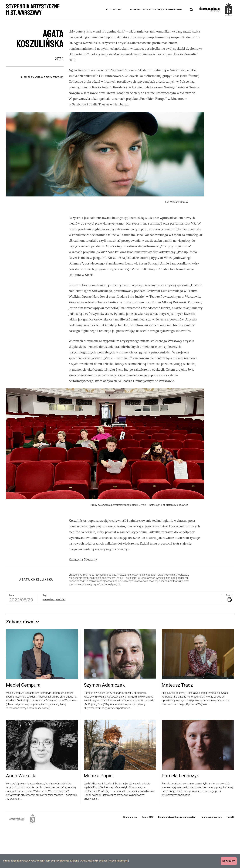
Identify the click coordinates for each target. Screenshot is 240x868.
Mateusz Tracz (177, 726)
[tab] (192, 10)
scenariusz (49, 640)
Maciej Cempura (23, 726)
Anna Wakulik (21, 816)
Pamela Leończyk (180, 816)
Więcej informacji (118, 861)
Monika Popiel (99, 816)
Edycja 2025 (114, 9)
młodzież (61, 640)
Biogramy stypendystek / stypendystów (156, 9)
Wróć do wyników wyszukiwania (44, 77)
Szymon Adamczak (104, 726)
